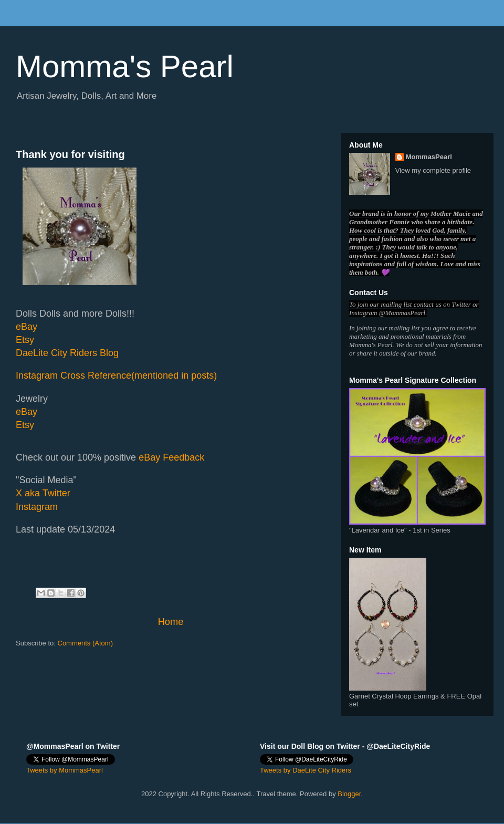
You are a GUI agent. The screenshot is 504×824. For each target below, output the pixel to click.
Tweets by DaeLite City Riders (306, 770)
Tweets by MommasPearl (65, 770)
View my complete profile (433, 170)
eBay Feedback (171, 457)
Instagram (37, 507)
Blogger (349, 794)
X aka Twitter (43, 493)
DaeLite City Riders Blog (67, 353)
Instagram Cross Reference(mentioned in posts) (116, 376)
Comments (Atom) (85, 643)
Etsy (25, 340)
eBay (27, 327)
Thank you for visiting (70, 154)
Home (171, 622)
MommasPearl (429, 157)
